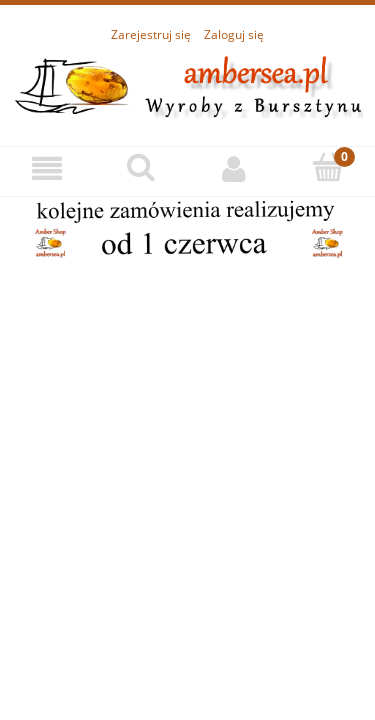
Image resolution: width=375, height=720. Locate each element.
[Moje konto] (235, 168)
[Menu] (47, 168)
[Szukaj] (141, 167)
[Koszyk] (328, 167)
